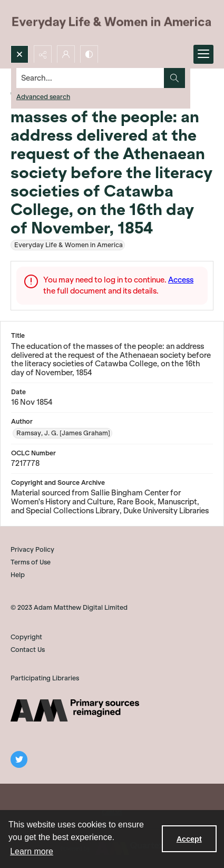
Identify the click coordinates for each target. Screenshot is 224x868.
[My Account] (66, 54)
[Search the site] (90, 78)
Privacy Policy (32, 549)
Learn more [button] (32, 851)
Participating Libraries (45, 678)
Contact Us (28, 650)
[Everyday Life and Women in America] (112, 23)
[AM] (75, 710)
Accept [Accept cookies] (189, 839)
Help (18, 575)
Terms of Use (31, 562)
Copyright (26, 637)
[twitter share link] (19, 759)
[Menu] (203, 54)
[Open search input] (20, 54)
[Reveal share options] (43, 54)
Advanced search (43, 97)
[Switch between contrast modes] (89, 54)
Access (181, 280)
